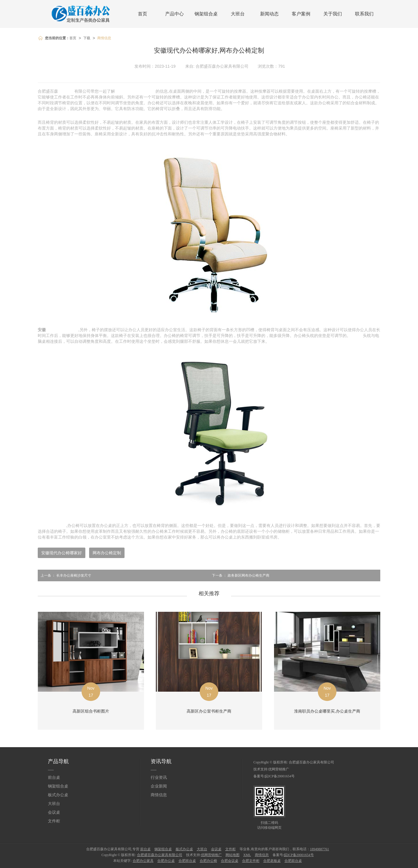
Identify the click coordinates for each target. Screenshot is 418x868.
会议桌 (54, 812)
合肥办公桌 (166, 861)
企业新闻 (159, 786)
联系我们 (364, 14)
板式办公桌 (58, 795)
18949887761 (320, 849)
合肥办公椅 (208, 861)
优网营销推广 (279, 769)
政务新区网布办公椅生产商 (239, 575)
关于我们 (333, 14)
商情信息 (104, 38)
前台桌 (54, 778)
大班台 (238, 14)
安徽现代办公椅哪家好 (62, 553)
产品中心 (174, 14)
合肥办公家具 (143, 861)
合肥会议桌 (230, 861)
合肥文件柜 (251, 861)
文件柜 (54, 821)
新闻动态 (269, 14)
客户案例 (301, 14)
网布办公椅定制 (107, 553)
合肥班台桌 (187, 861)
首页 (143, 14)
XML (247, 855)
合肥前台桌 (293, 861)
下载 (87, 38)
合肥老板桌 (272, 861)
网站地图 (233, 855)
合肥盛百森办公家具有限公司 (311, 762)
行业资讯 (159, 778)
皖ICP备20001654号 (280, 776)
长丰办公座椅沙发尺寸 (64, 575)
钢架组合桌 (206, 14)
